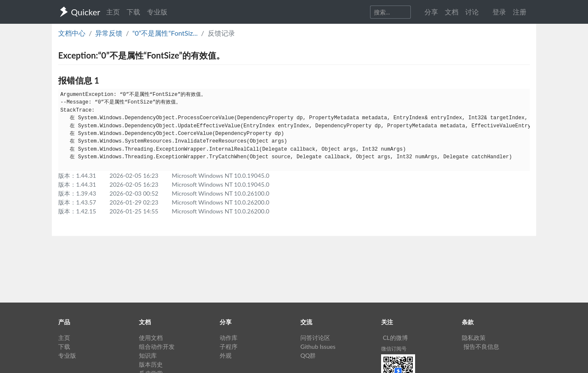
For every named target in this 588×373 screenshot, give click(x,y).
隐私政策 (474, 338)
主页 (113, 12)
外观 (226, 355)
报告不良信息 (481, 346)
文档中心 (72, 33)
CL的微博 (395, 338)
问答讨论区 (315, 338)
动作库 (229, 338)
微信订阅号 (394, 349)
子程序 (229, 346)
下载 (133, 12)
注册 (520, 12)
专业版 (157, 12)
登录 (499, 12)
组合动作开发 (157, 346)
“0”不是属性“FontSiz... (165, 33)
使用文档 (151, 338)
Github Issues (318, 346)
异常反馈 (109, 33)
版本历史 (151, 364)
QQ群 (308, 355)
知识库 (148, 355)
